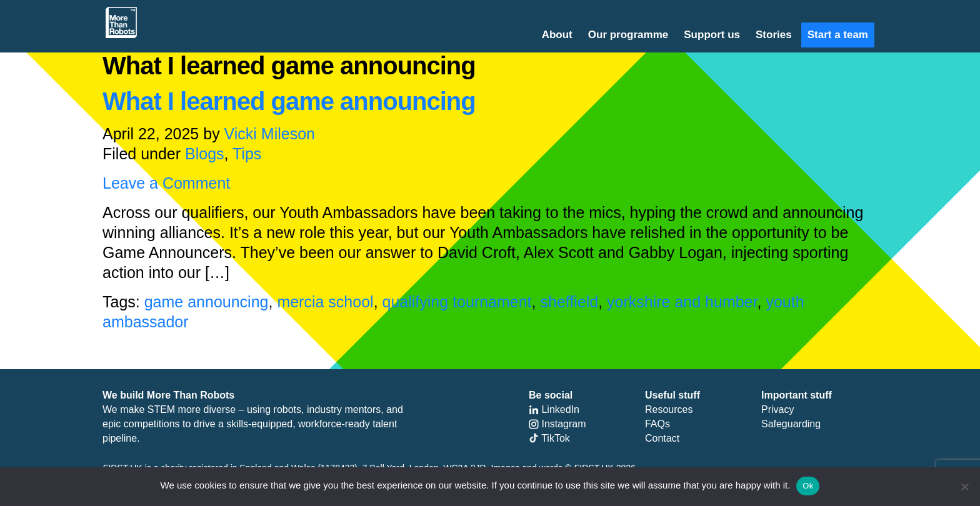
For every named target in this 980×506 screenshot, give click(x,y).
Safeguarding (791, 424)
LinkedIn (554, 409)
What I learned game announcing (289, 101)
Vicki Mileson (270, 134)
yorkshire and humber (682, 302)
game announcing (207, 302)
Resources (669, 409)
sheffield (569, 302)
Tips (247, 154)
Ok (808, 486)
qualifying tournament (457, 302)
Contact (662, 438)
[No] (964, 487)
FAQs (657, 424)
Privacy (777, 409)
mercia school (325, 302)
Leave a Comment (166, 183)
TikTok (549, 438)
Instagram (557, 424)
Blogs (205, 154)
